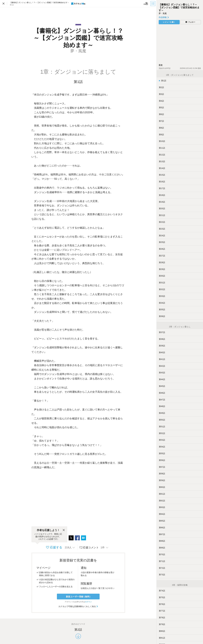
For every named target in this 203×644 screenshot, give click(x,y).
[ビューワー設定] (146, 4)
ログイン (88, 602)
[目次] (153, 4)
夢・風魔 (163, 13)
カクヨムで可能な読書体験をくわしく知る (78, 606)
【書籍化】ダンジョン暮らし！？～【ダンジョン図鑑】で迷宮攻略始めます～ (179, 7)
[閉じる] (64, 530)
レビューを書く (169, 22)
